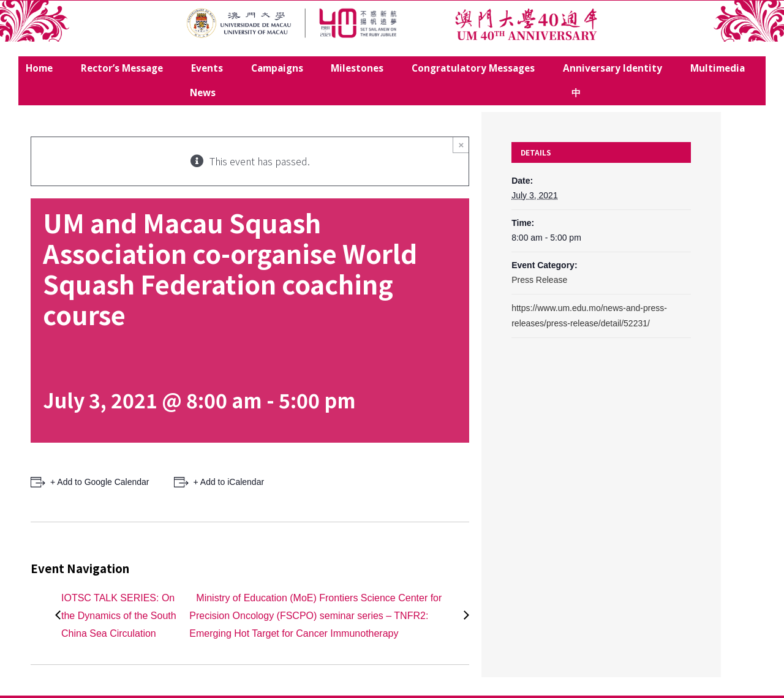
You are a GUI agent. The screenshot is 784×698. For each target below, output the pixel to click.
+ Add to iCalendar (229, 482)
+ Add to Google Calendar (100, 482)
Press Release (539, 280)
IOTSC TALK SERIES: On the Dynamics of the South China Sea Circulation (119, 616)
